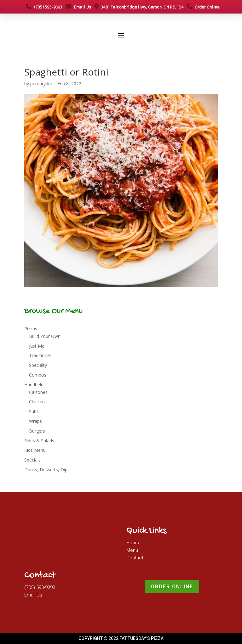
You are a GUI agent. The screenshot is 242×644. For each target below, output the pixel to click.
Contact (135, 558)
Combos (38, 375)
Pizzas (31, 329)
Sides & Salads (39, 441)
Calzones (38, 392)
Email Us (78, 7)
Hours (133, 543)
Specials (32, 460)
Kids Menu (35, 450)
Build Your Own (45, 336)
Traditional (40, 355)
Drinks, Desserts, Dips (47, 470)
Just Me (37, 346)
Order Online (203, 7)
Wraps (35, 421)
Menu (132, 550)
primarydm (41, 84)
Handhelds (35, 385)
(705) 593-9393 (44, 7)
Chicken (37, 402)
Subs (34, 411)
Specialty (38, 365)
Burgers (37, 431)
